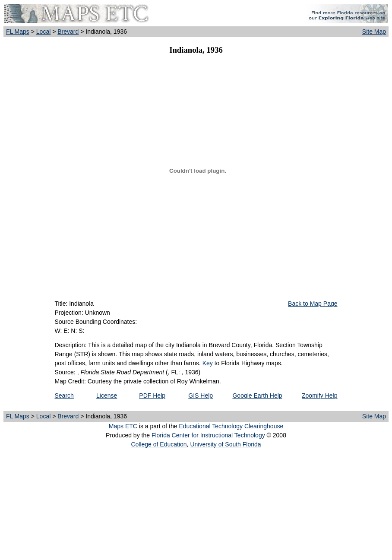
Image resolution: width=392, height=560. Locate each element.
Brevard (68, 32)
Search (64, 395)
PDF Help (152, 395)
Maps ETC (123, 426)
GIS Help (201, 395)
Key (208, 363)
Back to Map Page (313, 304)
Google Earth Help (257, 395)
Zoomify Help (319, 395)
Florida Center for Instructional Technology (208, 435)
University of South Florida (225, 444)
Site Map (374, 32)
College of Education (159, 444)
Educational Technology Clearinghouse (231, 426)
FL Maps (18, 32)
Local (43, 32)
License (107, 395)
